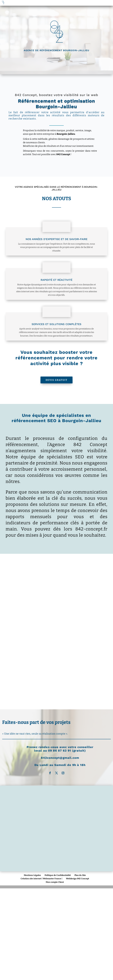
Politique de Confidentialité (58, 875)
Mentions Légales (32, 875)
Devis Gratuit (56, 380)
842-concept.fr (91, 529)
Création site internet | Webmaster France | (41, 879)
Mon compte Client (55, 882)
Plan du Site (80, 875)
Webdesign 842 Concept (77, 879)
